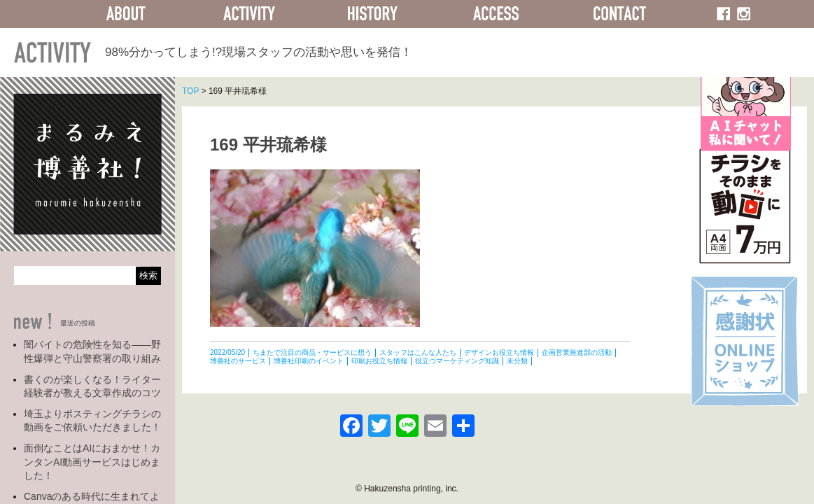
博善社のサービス (238, 361)
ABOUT (126, 14)
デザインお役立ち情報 (499, 352)
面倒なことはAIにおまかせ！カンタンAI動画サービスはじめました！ (92, 462)
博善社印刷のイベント (309, 361)
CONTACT (619, 14)
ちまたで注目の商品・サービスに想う (312, 352)
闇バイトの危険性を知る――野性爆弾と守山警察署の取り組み (92, 351)
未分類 (517, 361)
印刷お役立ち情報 (379, 361)
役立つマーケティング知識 (457, 361)
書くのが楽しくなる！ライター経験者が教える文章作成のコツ (92, 386)
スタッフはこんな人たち (418, 352)
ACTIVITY (249, 14)
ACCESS (496, 14)
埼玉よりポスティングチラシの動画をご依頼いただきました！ (92, 421)
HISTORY (372, 14)
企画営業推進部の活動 (577, 352)
